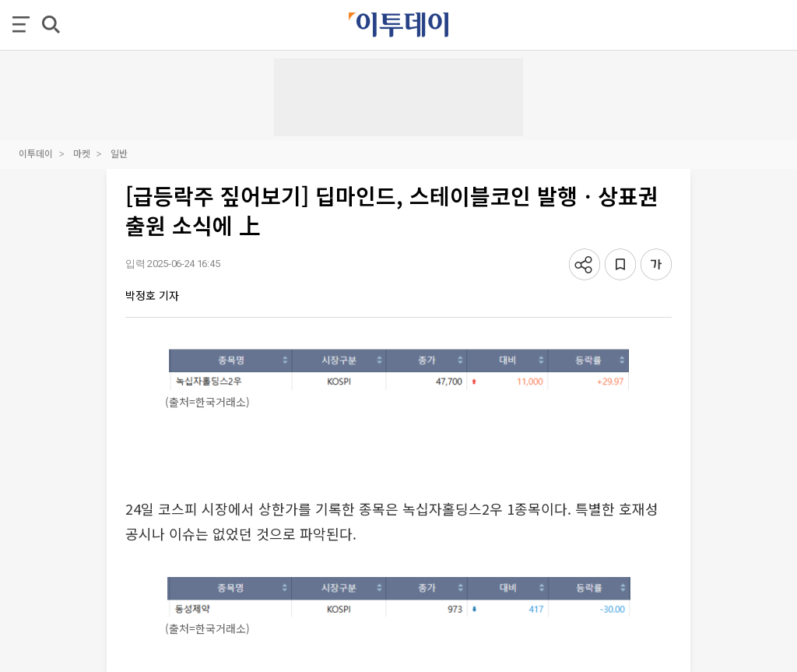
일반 (119, 153)
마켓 (82, 153)
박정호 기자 (152, 295)
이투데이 (36, 153)
